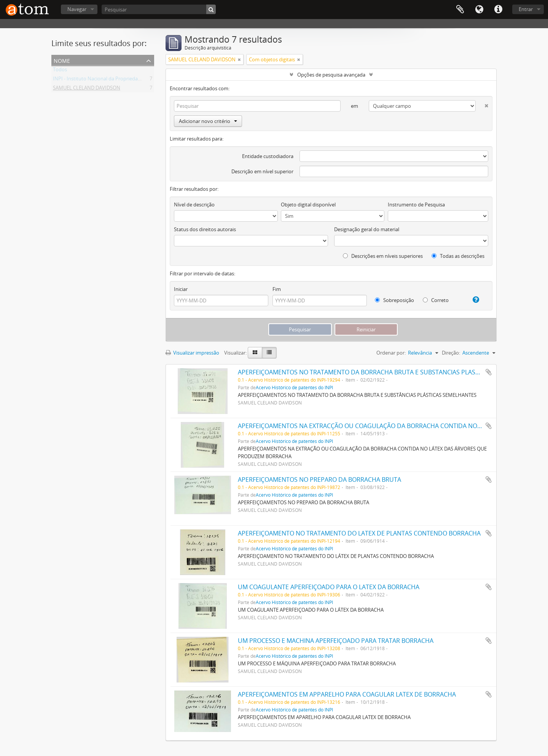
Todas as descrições (458, 256)
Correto (436, 300)
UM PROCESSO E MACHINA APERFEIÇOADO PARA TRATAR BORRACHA (336, 641)
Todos (60, 71)
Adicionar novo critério (208, 121)
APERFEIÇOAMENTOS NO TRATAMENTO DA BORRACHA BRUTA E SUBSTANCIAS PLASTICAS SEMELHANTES (386, 372)
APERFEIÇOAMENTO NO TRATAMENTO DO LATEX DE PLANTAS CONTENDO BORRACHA (359, 533)
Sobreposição (394, 300)
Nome (62, 60)
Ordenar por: (391, 353)
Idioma (479, 10)
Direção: (451, 353)
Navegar (77, 9)
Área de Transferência (460, 10)
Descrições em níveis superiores (383, 256)
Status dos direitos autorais (205, 229)
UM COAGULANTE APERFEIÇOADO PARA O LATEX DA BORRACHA (329, 587)
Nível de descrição (194, 205)
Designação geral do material (367, 229)
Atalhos (498, 10)
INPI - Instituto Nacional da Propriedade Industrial (110, 80)
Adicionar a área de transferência (489, 372)
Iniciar (181, 289)
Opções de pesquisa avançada (331, 75)
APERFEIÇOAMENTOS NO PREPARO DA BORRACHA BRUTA (319, 479)
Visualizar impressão (192, 353)
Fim (277, 289)
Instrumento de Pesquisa (416, 205)
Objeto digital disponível (308, 205)
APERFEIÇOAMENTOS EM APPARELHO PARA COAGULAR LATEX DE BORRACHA (347, 694)
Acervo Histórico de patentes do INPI (294, 387)
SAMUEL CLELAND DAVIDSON (87, 89)
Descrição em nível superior (262, 171)
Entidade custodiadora (268, 156)
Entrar (526, 9)
